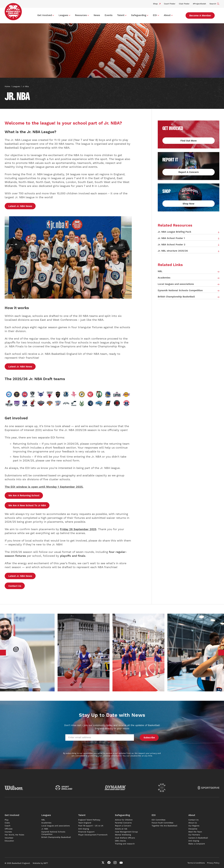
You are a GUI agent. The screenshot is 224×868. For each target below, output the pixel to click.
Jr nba (26, 87)
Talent (121, 15)
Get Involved (45, 15)
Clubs (7, 823)
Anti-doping (84, 829)
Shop (157, 4)
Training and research (125, 844)
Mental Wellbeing (123, 835)
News (97, 15)
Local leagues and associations (176, 284)
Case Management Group (126, 832)
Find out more (189, 141)
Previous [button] (3, 653)
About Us (193, 823)
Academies (164, 278)
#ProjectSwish (199, 4)
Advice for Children (124, 820)
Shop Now (188, 204)
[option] (83, 653)
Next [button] (221, 653)
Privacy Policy (213, 863)
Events (109, 15)
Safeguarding (139, 15)
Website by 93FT (40, 863)
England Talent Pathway (89, 820)
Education (9, 841)
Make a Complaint (197, 844)
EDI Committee (159, 820)
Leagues (63, 15)
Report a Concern (123, 826)
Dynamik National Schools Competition (180, 290)
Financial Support (86, 832)
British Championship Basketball (176, 297)
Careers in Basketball (198, 838)
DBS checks (120, 841)
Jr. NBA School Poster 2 (171, 245)
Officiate (9, 829)
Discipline (193, 829)
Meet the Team (195, 832)
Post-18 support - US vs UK (91, 826)
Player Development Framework (93, 835)
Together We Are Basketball (164, 826)
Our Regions (194, 826)
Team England (85, 823)
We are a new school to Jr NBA (27, 506)
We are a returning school (24, 496)
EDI (155, 15)
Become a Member (200, 16)
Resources (81, 15)
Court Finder (170, 4)
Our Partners (194, 835)
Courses (8, 832)
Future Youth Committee (162, 823)
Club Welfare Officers (125, 838)
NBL (160, 271)
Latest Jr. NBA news (20, 206)
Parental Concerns (123, 823)
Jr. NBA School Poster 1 (171, 238)
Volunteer (9, 838)
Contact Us (15, 586)
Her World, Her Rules (14, 835)
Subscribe (149, 738)
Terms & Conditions (196, 863)
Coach (7, 826)
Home (7, 87)
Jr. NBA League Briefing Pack (174, 232)
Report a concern (189, 172)
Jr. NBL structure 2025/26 (173, 251)
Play (7, 820)
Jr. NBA (45, 829)
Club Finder (184, 4)
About (167, 15)
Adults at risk (121, 829)
